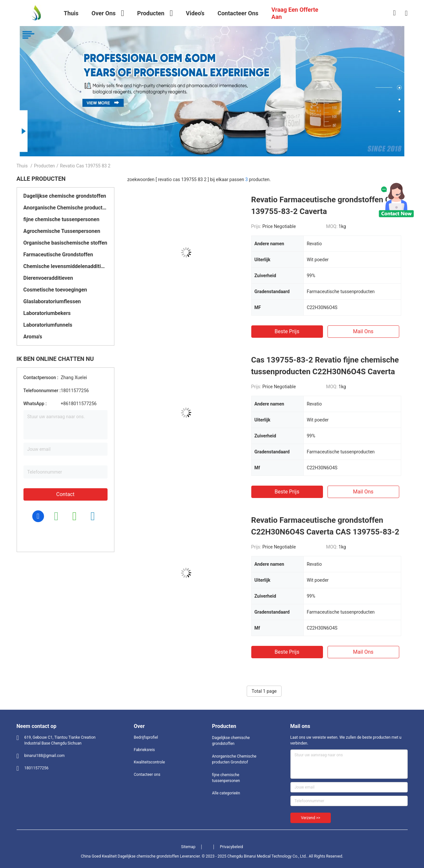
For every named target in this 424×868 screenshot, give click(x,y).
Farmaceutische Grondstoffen (58, 255)
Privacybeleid (232, 847)
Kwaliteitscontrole (150, 762)
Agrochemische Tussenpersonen (62, 231)
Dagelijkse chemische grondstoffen (65, 196)
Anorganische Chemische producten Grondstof (66, 208)
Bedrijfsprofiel (146, 737)
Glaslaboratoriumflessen (52, 301)
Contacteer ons (147, 775)
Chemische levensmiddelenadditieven (66, 266)
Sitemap (188, 847)
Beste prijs (287, 331)
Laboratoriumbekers (47, 313)
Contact (66, 494)
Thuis (22, 166)
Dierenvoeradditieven (48, 278)
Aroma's (33, 337)
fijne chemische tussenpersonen (61, 219)
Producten (44, 166)
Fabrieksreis (145, 750)
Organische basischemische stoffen (66, 243)
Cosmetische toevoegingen (55, 290)
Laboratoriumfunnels (48, 325)
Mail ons (363, 331)
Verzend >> (311, 818)
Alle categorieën (226, 793)
